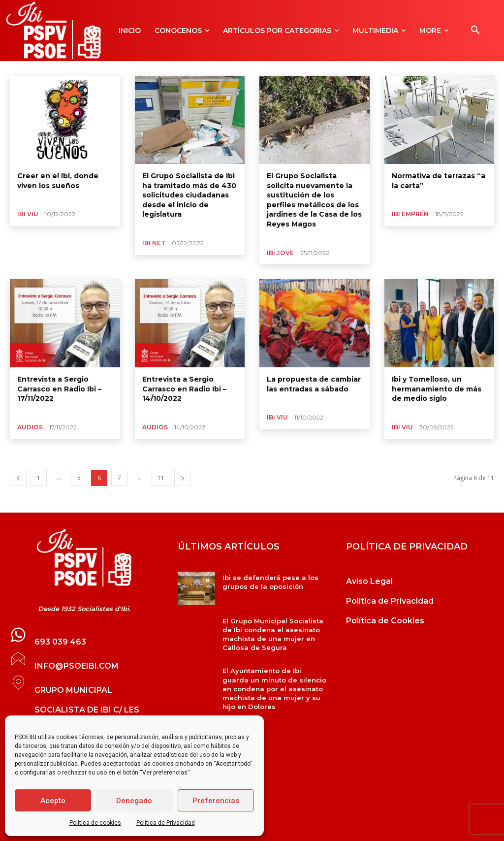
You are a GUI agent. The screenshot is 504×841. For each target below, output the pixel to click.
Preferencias (216, 801)
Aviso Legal (369, 581)
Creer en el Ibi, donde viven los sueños (58, 181)
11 (161, 478)
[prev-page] (18, 478)
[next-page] (183, 478)
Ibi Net (154, 243)
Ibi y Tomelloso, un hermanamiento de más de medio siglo (437, 389)
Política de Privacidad (166, 823)
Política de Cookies (385, 621)
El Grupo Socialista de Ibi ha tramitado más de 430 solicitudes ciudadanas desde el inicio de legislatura (189, 195)
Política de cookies (95, 823)
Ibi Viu (28, 214)
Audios (30, 427)
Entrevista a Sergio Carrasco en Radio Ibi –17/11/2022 (59, 389)
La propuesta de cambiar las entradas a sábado (314, 384)
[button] (475, 31)
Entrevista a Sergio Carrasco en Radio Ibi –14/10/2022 (184, 389)
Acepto (53, 801)
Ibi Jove (280, 253)
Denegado (134, 801)
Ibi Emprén (410, 214)
